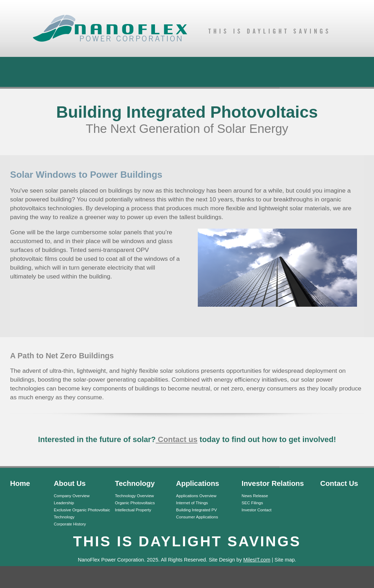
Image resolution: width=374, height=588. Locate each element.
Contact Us (339, 483)
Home (20, 483)
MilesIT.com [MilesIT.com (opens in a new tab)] (257, 560)
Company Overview (72, 496)
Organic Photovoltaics (135, 503)
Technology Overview (134, 496)
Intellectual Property (133, 510)
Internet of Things (192, 503)
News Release (255, 496)
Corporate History (70, 524)
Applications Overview (196, 496)
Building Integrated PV (197, 510)
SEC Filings (252, 503)
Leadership (64, 503)
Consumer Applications (197, 517)
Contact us (177, 439)
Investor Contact (257, 510)
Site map (285, 560)
